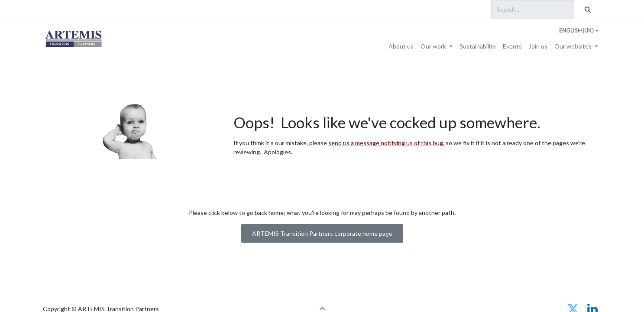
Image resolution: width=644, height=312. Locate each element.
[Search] (588, 9)
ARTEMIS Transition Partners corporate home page (322, 233)
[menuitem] (401, 46)
